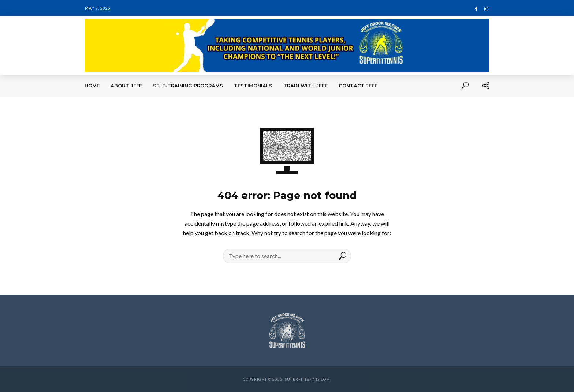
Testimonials (253, 86)
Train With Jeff (305, 86)
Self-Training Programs (188, 86)
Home (92, 86)
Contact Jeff (358, 86)
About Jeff (126, 86)
